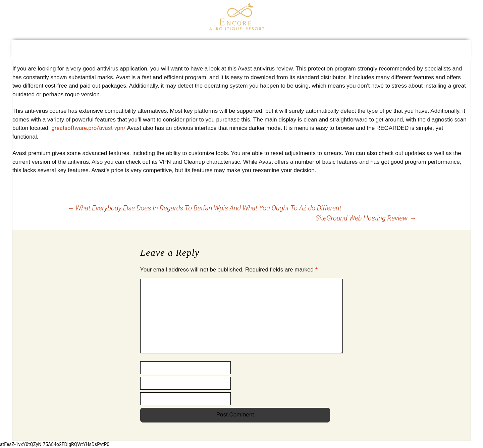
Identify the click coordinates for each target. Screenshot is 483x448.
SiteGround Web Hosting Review (366, 218)
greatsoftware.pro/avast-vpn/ (89, 128)
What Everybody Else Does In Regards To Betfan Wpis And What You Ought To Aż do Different (204, 208)
